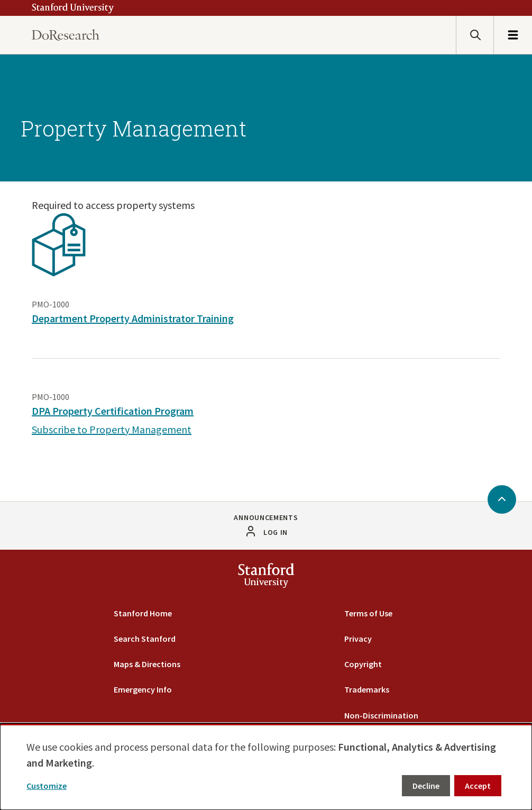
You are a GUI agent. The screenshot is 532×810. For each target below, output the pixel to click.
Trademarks (367, 689)
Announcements (266, 517)
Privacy (358, 639)
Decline (426, 786)
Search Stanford (145, 639)
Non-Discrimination (381, 715)
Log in (276, 532)
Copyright (363, 664)
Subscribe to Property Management (112, 429)
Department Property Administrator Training (133, 318)
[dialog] (266, 767)
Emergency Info (143, 689)
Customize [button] (47, 786)
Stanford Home (143, 613)
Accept (478, 786)
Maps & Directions (147, 664)
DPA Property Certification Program (113, 411)
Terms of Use (368, 613)
